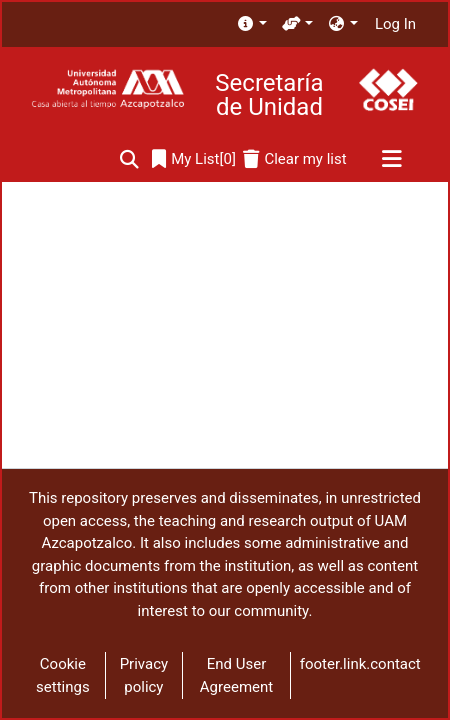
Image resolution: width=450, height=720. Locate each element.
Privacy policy (144, 675)
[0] (194, 159)
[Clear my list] (294, 159)
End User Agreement (236, 675)
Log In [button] (396, 24)
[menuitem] (251, 24)
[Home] (107, 89)
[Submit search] (129, 159)
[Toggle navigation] (391, 160)
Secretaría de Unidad (269, 95)
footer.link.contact (360, 664)
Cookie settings (63, 675)
